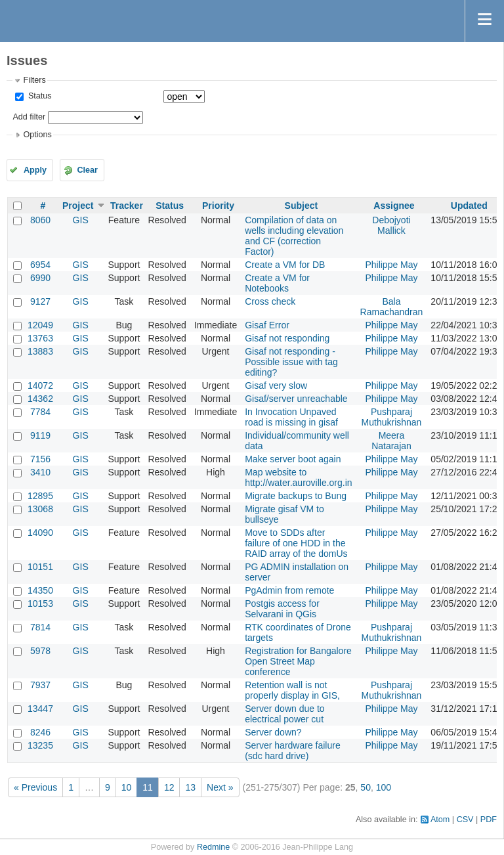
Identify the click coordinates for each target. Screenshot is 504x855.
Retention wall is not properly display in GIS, (292, 690)
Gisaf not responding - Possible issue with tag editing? (291, 362)
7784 (40, 412)
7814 (40, 627)
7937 (40, 685)
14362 (40, 399)
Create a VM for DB (285, 265)
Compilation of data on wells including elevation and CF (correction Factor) (294, 236)
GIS (81, 220)
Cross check (270, 301)
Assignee (394, 206)
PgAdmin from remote (289, 590)
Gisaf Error (267, 325)
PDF (489, 820)
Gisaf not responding (287, 338)
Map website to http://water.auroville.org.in (298, 477)
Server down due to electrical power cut (284, 714)
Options (37, 135)
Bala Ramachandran (392, 307)
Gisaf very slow (276, 385)
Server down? (273, 732)
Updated (469, 206)
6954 (40, 265)
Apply (35, 170)
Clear (87, 170)
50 (366, 787)
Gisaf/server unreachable (296, 399)
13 (190, 787)
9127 (40, 301)
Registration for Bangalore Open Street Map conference (298, 661)
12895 (40, 496)
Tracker (127, 206)
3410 (40, 472)
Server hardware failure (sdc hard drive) (293, 751)
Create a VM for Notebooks (277, 283)
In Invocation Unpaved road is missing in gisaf (291, 417)
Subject (302, 206)
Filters (34, 80)
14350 (40, 590)
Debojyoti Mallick (391, 225)
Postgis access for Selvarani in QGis (282, 609)
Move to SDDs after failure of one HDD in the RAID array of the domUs (296, 543)
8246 (40, 732)
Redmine (213, 847)
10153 (40, 603)
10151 (40, 567)
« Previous (35, 787)
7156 (40, 459)
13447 (40, 709)
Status (38, 96)
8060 (40, 220)
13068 (40, 509)
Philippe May (391, 265)
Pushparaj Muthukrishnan (392, 417)
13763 (40, 338)
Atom (440, 820)
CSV (465, 820)
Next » (220, 787)
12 (169, 787)
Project (78, 206)
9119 (40, 435)
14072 (40, 385)
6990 (40, 278)
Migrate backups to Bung (296, 496)
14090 (40, 533)
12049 (40, 325)
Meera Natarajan (391, 441)
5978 (40, 651)
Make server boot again (293, 459)
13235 (40, 745)
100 (384, 787)
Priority (218, 206)
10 (127, 787)
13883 (40, 351)
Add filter (29, 117)
